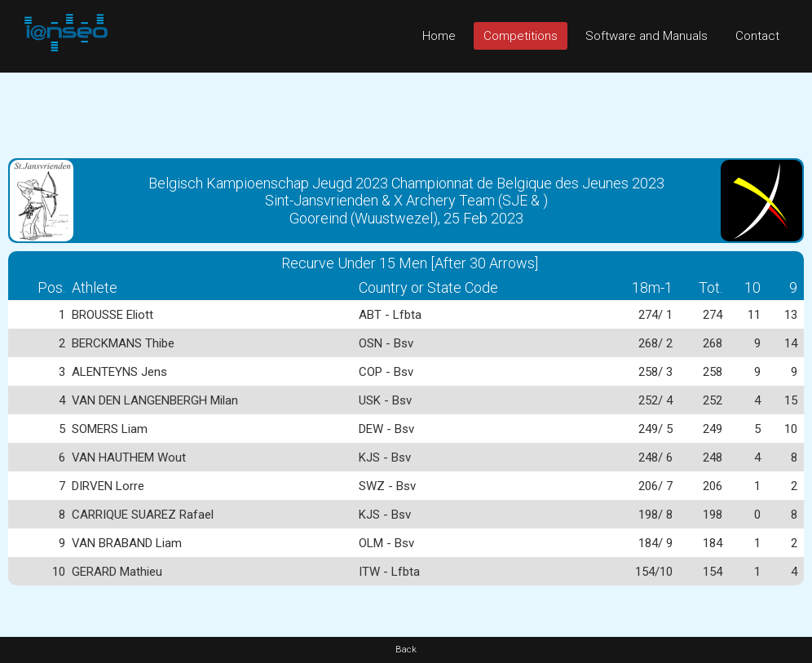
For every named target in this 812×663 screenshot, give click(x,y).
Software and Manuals (647, 36)
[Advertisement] (406, 109)
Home (439, 36)
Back (406, 650)
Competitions (521, 36)
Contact (757, 36)
